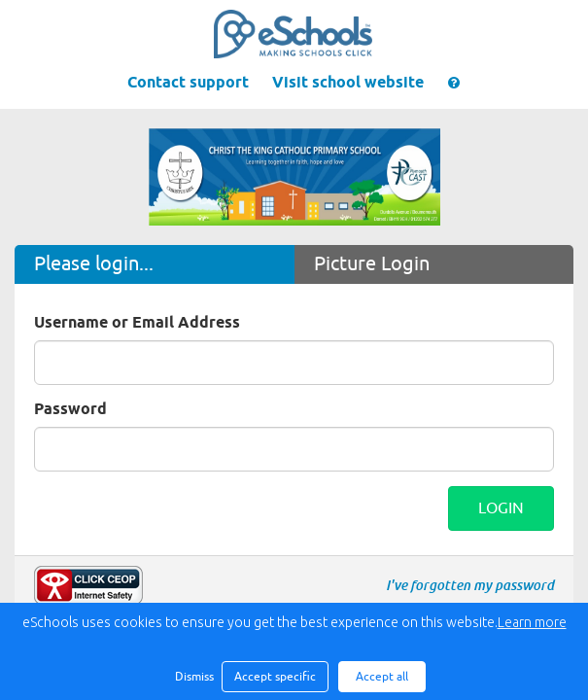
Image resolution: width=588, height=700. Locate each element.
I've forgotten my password (470, 585)
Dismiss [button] (193, 677)
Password (70, 410)
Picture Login (372, 264)
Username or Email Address (137, 323)
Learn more (532, 622)
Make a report (88, 585)
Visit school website (348, 83)
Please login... (94, 264)
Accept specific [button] (275, 677)
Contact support (188, 83)
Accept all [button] (382, 677)
